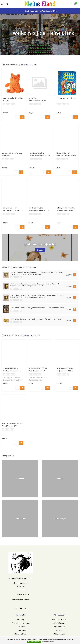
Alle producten (59, 634)
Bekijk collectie (29, 65)
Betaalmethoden (21, 634)
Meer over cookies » (48, 642)
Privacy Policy (21, 630)
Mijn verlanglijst (59, 627)
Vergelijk (59, 630)
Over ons (21, 619)
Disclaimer (21, 627)
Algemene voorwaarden (21, 623)
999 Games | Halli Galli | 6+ (66, 98)
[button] (2, 34)
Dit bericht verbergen (34, 642)
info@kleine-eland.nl (22, 600)
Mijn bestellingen (59, 623)
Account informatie (59, 619)
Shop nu (40, 250)
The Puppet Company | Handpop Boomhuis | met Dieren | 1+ (12, 371)
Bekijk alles (30, 267)
